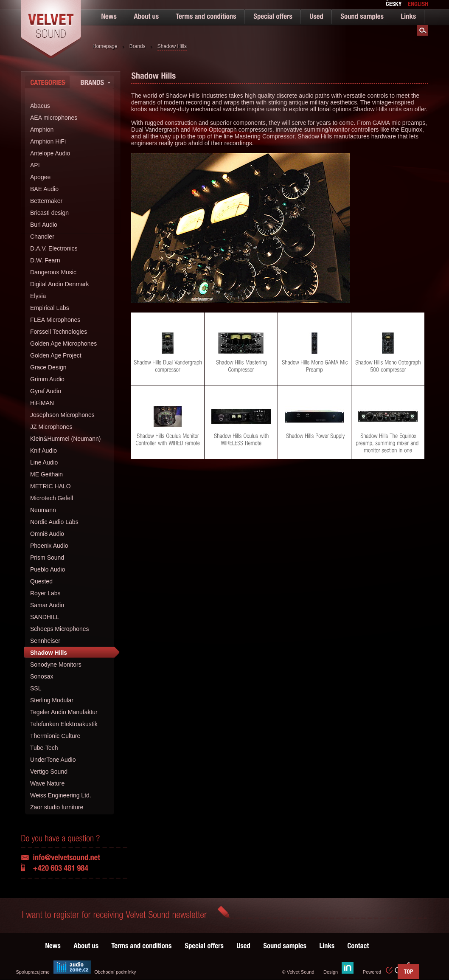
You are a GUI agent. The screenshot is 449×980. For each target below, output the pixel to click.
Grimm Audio (47, 379)
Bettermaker (46, 201)
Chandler (42, 237)
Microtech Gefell (52, 498)
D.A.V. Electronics (54, 248)
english (418, 5)
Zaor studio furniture (57, 807)
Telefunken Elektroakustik (64, 724)
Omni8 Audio (47, 534)
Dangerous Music (53, 272)
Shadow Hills (172, 46)
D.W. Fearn (45, 260)
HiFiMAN (42, 403)
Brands (138, 46)
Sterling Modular (52, 700)
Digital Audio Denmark (60, 284)
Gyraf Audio (46, 391)
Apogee (40, 177)
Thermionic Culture (55, 736)
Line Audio (44, 462)
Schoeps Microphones (60, 629)
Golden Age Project (56, 355)
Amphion (42, 130)
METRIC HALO (51, 486)
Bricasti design (49, 213)
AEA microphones (54, 118)
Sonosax (42, 676)
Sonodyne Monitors (56, 665)
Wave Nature (47, 783)
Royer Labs (45, 593)
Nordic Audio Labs (54, 522)
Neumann (43, 510)
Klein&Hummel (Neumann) (66, 439)
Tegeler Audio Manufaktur (64, 712)
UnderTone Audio (53, 760)
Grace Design (48, 367)
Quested (41, 581)
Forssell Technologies (59, 332)
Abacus (40, 106)
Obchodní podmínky (115, 972)
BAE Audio (44, 189)
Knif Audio (43, 451)
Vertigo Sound (49, 772)
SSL (36, 688)
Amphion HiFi (48, 141)
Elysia (38, 296)
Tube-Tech (44, 748)
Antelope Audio (50, 153)
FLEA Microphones (55, 320)
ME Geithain (46, 474)
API (35, 165)
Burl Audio (44, 225)
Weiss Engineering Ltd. (61, 795)
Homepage (105, 46)
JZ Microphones (51, 427)
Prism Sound (47, 558)
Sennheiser (45, 641)
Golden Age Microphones (63, 344)
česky (394, 5)
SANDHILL (45, 617)
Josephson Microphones (62, 415)
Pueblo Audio (48, 569)
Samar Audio (47, 605)
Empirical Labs (50, 308)
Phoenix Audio (49, 546)
